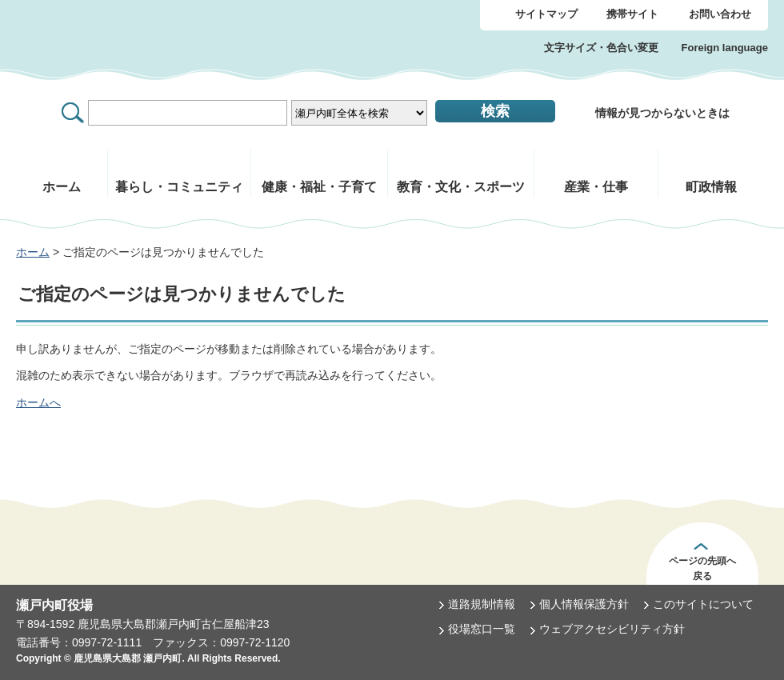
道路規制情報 (482, 604)
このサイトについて (703, 604)
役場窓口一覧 (482, 629)
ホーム (33, 252)
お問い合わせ (720, 14)
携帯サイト (632, 14)
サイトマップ (546, 14)
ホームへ (38, 402)
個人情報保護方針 (584, 604)
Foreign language (725, 48)
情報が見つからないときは (662, 113)
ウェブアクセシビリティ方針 (612, 629)
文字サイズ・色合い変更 (601, 48)
